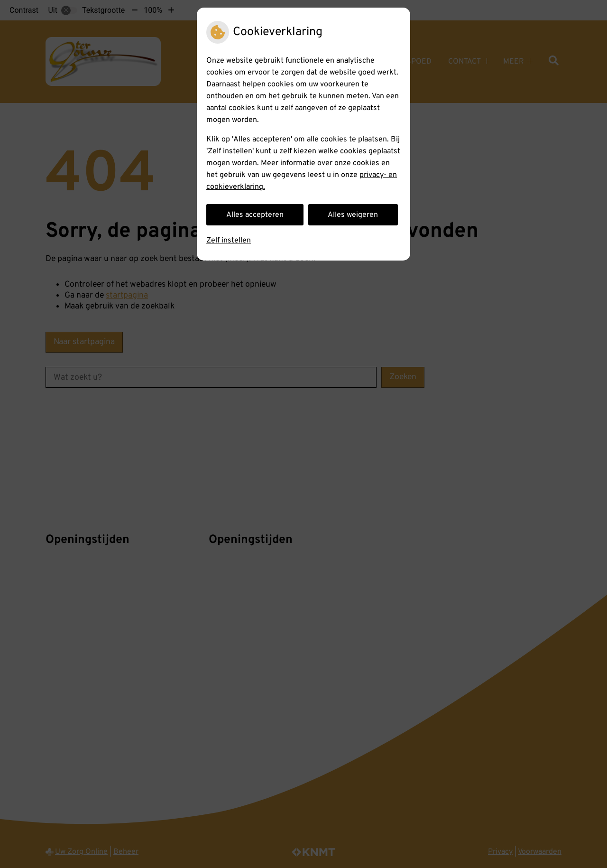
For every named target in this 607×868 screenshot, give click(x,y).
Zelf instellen (229, 241)
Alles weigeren (353, 215)
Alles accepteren (255, 215)
